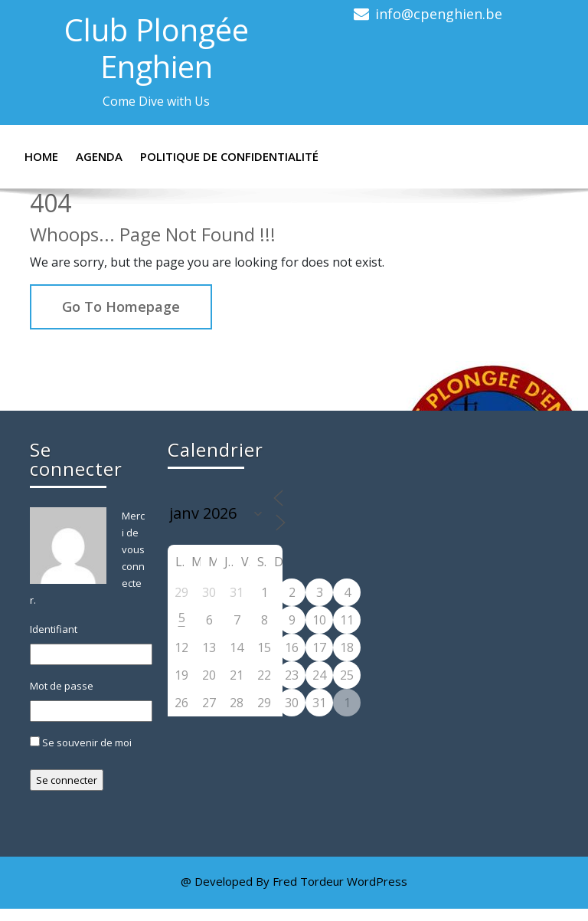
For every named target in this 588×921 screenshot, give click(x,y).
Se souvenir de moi (81, 742)
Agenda (99, 156)
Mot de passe (62, 686)
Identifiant (54, 629)
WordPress (377, 881)
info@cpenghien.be (439, 14)
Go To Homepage (121, 306)
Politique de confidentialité (229, 156)
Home (41, 156)
